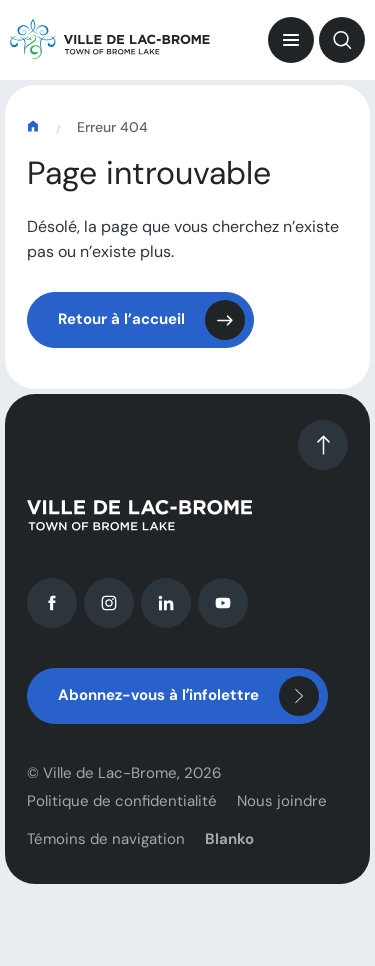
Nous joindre (282, 808)
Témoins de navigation (106, 846)
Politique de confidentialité (122, 808)
